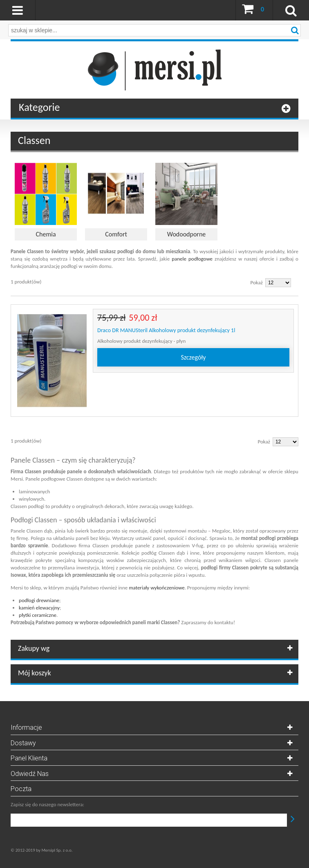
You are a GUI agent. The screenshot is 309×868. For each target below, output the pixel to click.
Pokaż (257, 282)
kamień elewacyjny (39, 608)
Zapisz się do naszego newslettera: (47, 804)
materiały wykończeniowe (157, 588)
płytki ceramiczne (38, 615)
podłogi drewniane (39, 600)
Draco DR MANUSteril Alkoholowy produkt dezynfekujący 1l (166, 330)
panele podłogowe (192, 259)
